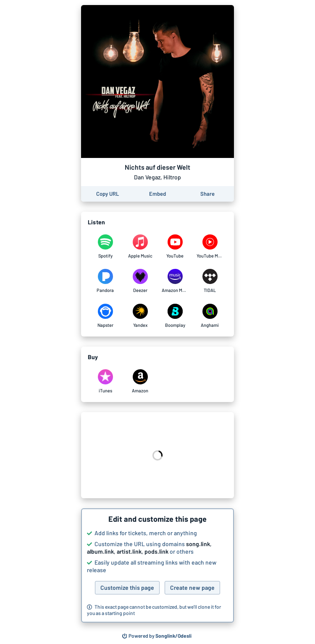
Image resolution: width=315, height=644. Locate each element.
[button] (157, 565)
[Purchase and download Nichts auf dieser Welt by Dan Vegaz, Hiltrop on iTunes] (105, 381)
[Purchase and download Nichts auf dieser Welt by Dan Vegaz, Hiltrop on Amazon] (140, 381)
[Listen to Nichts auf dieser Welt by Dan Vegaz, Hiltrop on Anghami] (210, 316)
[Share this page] (207, 194)
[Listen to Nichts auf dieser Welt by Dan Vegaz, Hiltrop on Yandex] (140, 316)
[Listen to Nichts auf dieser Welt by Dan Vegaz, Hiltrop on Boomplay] (175, 316)
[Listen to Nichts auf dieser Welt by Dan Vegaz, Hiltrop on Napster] (105, 316)
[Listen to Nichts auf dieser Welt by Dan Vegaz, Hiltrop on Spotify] (105, 247)
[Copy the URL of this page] (108, 194)
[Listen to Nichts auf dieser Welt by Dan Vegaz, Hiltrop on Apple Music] (140, 247)
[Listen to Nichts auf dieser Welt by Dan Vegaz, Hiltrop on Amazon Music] (175, 281)
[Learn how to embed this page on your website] (157, 194)
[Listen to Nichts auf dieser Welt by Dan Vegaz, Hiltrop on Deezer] (140, 281)
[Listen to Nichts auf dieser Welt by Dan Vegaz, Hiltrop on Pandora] (105, 281)
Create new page (192, 587)
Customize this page (127, 587)
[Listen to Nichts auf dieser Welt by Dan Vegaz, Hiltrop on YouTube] (175, 247)
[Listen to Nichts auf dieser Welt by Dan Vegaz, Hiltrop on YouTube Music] (210, 247)
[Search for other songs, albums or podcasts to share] (157, 636)
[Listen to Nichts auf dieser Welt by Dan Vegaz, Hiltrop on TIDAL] (210, 281)
